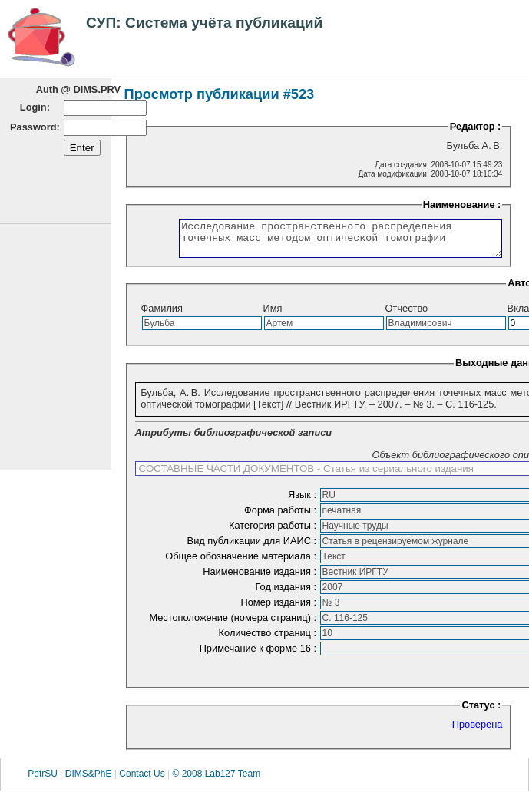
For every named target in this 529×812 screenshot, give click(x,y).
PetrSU (43, 781)
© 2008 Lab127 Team (216, 781)
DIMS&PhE (89, 781)
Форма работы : (282, 517)
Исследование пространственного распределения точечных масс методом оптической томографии (321, 242)
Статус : (481, 712)
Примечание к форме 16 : (260, 655)
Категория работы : (274, 532)
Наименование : (462, 205)
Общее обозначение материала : (242, 563)
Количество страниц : (269, 640)
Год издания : (288, 594)
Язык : (304, 502)
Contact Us (142, 781)
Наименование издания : (261, 578)
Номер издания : (280, 609)
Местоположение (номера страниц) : (234, 624)
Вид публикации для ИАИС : (253, 548)
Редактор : (476, 126)
